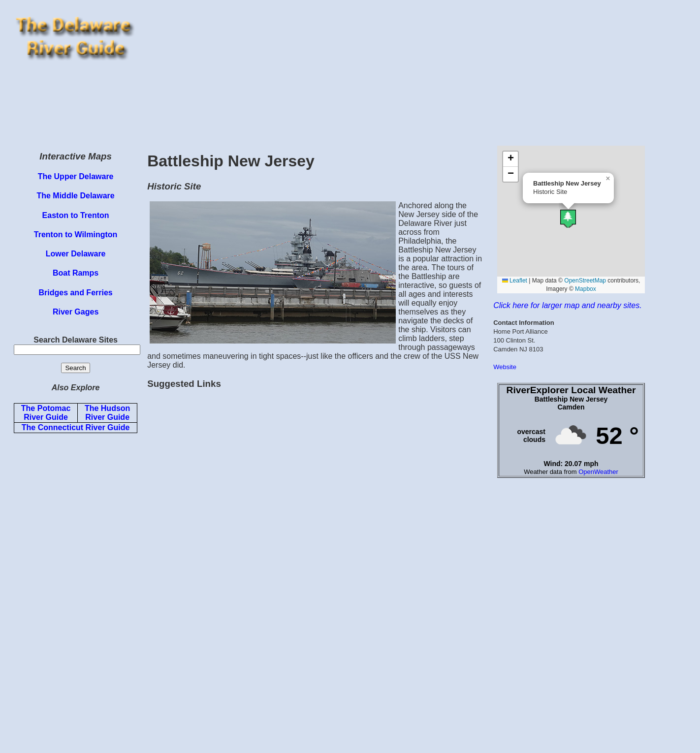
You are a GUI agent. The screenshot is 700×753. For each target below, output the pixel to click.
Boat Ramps (76, 273)
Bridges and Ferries (75, 293)
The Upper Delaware (76, 176)
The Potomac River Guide (46, 413)
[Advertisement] (419, 73)
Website (505, 367)
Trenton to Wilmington (76, 235)
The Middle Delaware (75, 196)
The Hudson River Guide (107, 413)
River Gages (76, 312)
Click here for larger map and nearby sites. (567, 305)
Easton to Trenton (76, 215)
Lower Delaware (76, 254)
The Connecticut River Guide (76, 427)
